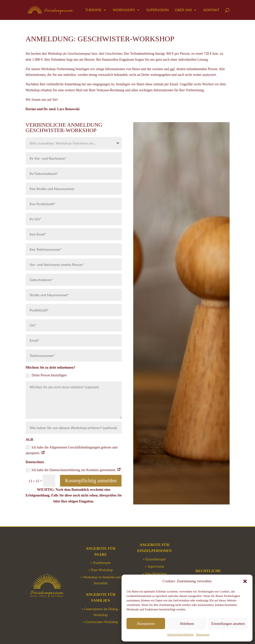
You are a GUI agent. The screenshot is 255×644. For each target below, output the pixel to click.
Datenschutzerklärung (180, 635)
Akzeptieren (146, 624)
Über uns (184, 10)
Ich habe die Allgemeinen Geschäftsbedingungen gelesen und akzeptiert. (71, 450)
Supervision (158, 10)
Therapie (93, 10)
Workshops (124, 10)
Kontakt (212, 10)
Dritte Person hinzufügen (46, 376)
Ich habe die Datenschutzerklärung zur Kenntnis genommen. (73, 470)
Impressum (203, 635)
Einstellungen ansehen (228, 624)
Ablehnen (187, 624)
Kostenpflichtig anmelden (91, 481)
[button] (245, 581)
